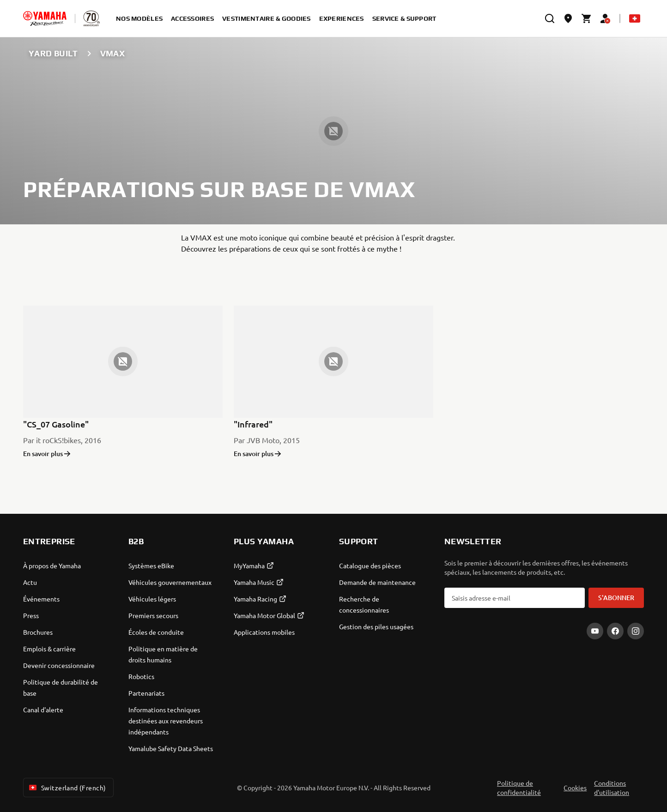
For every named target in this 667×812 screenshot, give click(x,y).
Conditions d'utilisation (612, 788)
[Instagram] (636, 631)
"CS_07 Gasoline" (56, 424)
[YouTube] (595, 631)
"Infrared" (253, 424)
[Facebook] (615, 631)
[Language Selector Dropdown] (635, 18)
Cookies (575, 788)
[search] (550, 18)
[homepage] (45, 18)
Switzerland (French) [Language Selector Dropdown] (67, 788)
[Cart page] (587, 18)
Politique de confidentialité (519, 788)
